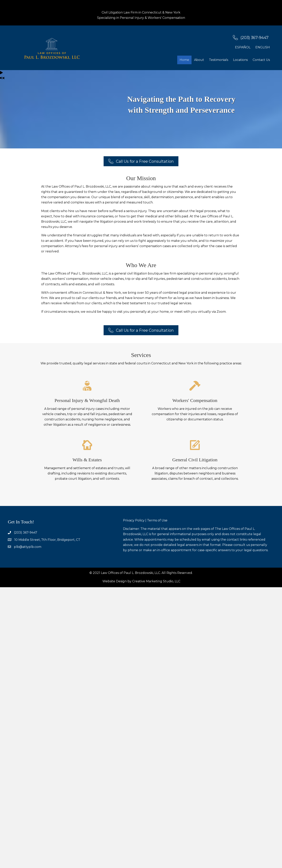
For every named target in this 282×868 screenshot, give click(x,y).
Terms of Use (157, 520)
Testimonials (219, 60)
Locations (240, 60)
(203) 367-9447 (26, 532)
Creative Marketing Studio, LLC (156, 581)
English (263, 47)
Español (243, 47)
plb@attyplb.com (28, 547)
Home (184, 60)
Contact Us (261, 60)
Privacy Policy (134, 520)
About (199, 60)
